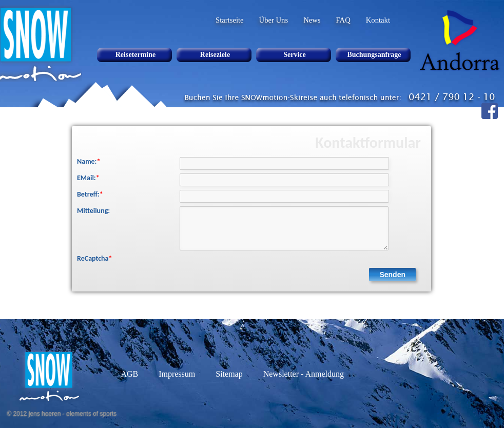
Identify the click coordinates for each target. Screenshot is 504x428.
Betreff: (90, 194)
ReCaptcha (94, 258)
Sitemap (229, 374)
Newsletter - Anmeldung (304, 374)
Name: (89, 161)
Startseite (230, 20)
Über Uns (274, 20)
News (312, 20)
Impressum (177, 374)
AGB (129, 374)
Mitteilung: (93, 211)
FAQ (343, 20)
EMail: (88, 178)
